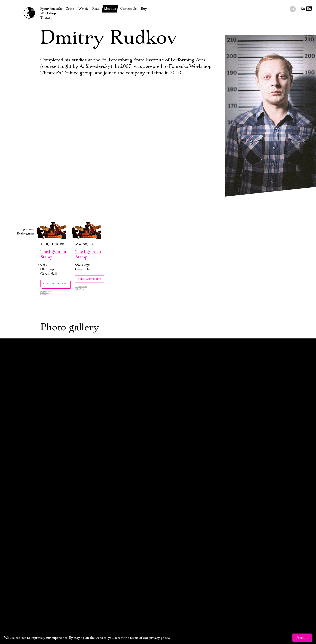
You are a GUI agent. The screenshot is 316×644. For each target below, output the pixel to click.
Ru (303, 9)
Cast (44, 265)
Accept (302, 638)
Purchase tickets (55, 284)
